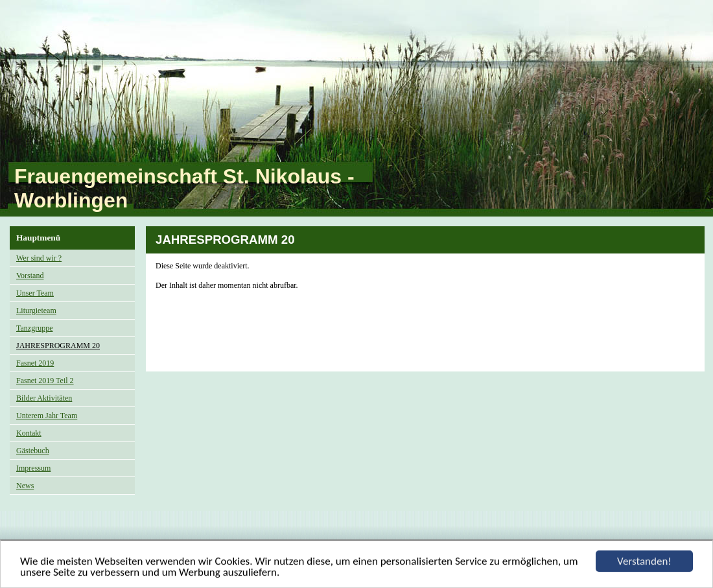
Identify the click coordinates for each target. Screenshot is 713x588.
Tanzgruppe (34, 328)
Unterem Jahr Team (47, 416)
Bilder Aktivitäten (44, 398)
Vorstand (30, 276)
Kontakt (29, 433)
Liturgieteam (36, 311)
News (25, 486)
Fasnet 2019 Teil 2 (45, 381)
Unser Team (35, 293)
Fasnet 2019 (35, 363)
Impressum (33, 468)
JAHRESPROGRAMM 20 (58, 346)
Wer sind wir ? (39, 258)
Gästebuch (33, 451)
